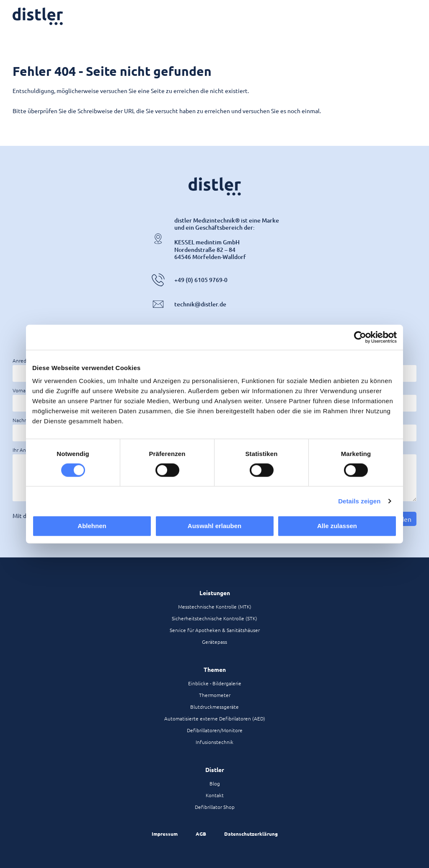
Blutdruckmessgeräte (214, 707)
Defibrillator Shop (215, 807)
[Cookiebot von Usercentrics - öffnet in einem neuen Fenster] (360, 337)
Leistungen (215, 593)
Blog (215, 783)
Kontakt (215, 795)
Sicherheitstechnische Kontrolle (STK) (214, 618)
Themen (215, 669)
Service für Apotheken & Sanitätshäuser (215, 630)
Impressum (165, 834)
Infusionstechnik (214, 742)
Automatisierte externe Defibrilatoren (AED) (215, 718)
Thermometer (215, 695)
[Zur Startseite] (38, 16)
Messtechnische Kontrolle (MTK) (215, 606)
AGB (201, 834)
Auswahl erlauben (214, 526)
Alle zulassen (337, 526)
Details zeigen (359, 501)
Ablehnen (92, 526)
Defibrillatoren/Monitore (215, 730)
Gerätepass (214, 642)
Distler (215, 770)
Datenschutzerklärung (251, 834)
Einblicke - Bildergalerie (215, 683)
